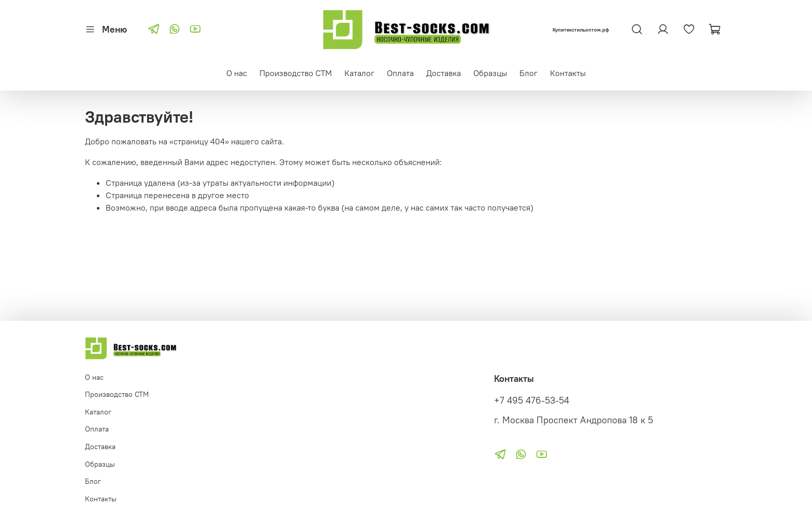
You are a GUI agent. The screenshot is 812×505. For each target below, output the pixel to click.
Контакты (568, 73)
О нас (237, 73)
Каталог (359, 73)
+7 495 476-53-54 (532, 400)
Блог (528, 73)
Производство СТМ (296, 73)
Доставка (444, 73)
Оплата (400, 73)
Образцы (490, 73)
